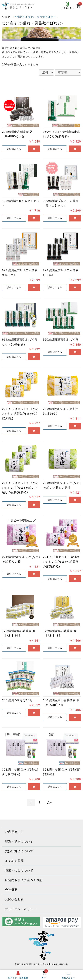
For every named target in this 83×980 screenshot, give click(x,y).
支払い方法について (19, 851)
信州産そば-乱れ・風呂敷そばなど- (35, 17)
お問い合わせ (14, 899)
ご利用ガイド (14, 832)
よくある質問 (14, 861)
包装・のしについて (19, 870)
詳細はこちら (14, 149)
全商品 (6, 17)
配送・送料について (19, 842)
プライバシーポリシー (21, 909)
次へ (50, 803)
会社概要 (11, 890)
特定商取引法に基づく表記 (24, 880)
